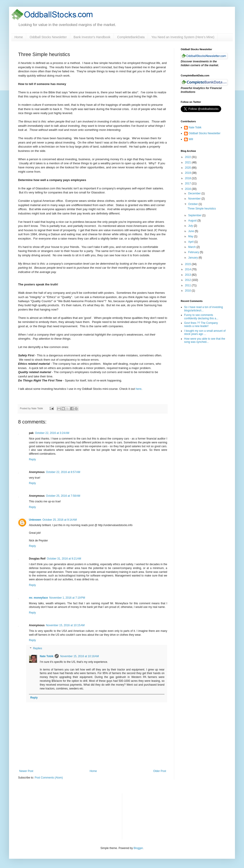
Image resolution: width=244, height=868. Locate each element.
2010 (188, 291)
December (195, 193)
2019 (188, 173)
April (191, 242)
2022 (188, 157)
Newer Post (26, 771)
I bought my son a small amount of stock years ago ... (205, 332)
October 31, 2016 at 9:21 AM (64, 559)
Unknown (35, 520)
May (191, 236)
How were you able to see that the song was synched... (205, 340)
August (193, 221)
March (192, 247)
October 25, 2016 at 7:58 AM (63, 496)
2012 (188, 280)
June (191, 231)
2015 (188, 264)
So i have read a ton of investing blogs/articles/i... (203, 309)
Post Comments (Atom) (49, 778)
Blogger (138, 848)
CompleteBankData (131, 37)
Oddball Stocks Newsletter (48, 37)
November (195, 199)
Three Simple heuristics (202, 209)
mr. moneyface (38, 598)
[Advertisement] (150, 816)
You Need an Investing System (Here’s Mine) (183, 37)
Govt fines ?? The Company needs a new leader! (201, 325)
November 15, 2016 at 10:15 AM (65, 625)
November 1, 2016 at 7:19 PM (67, 598)
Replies (38, 648)
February (194, 252)
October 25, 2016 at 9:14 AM (60, 520)
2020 (188, 168)
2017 (188, 183)
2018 (188, 178)
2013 (188, 275)
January (193, 258)
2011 (188, 285)
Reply (32, 459)
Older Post (160, 771)
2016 (188, 189)
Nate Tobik (47, 656)
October (193, 204)
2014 (188, 269)
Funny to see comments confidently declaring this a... (201, 317)
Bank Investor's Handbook (92, 37)
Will (191, 139)
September (195, 215)
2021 (188, 162)
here (138, 389)
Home (19, 37)
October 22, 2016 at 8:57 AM (63, 472)
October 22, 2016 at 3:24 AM (52, 433)
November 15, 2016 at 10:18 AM (79, 656)
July (191, 226)
